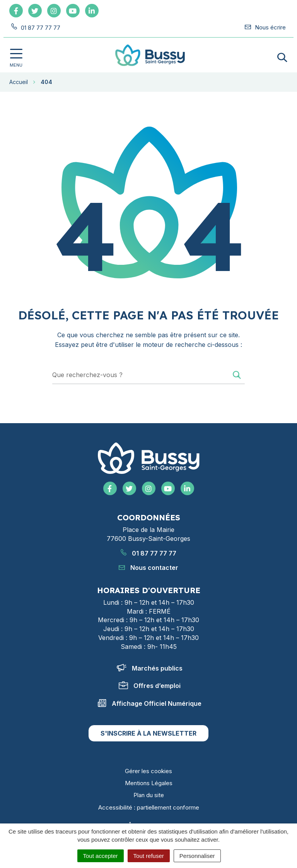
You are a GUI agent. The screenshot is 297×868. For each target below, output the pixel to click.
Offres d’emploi (150, 686)
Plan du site (149, 795)
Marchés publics (150, 668)
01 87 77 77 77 (148, 553)
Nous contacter (148, 568)
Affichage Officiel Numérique (150, 703)
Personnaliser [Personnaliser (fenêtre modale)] (197, 856)
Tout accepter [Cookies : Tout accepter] (101, 856)
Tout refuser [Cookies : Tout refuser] (149, 856)
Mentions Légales (149, 783)
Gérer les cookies (148, 771)
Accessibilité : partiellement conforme (149, 807)
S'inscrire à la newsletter (148, 733)
